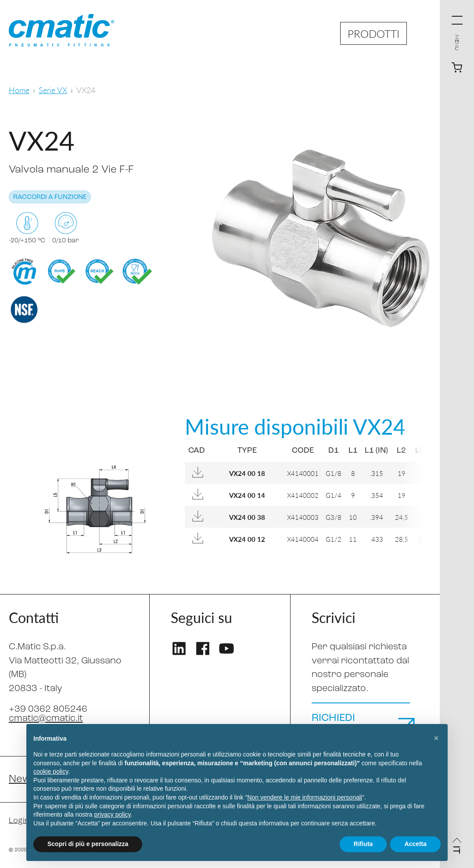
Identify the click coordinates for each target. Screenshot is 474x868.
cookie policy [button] (51, 771)
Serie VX (53, 90)
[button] (436, 738)
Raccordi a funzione (50, 197)
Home (19, 90)
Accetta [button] (415, 844)
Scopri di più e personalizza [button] (88, 844)
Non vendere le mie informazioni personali (304, 797)
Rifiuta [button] (363, 844)
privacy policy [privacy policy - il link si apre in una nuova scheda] (113, 814)
